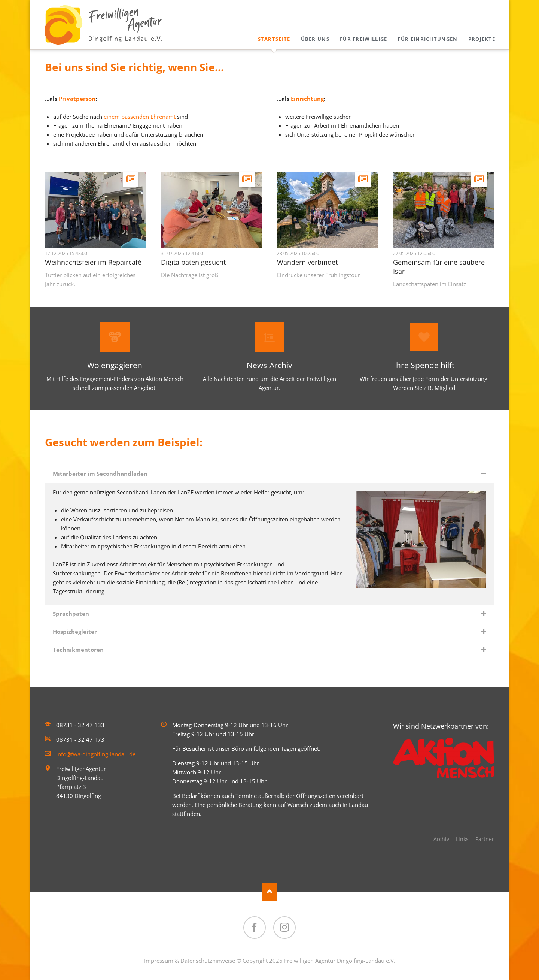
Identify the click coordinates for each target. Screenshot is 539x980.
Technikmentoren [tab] (78, 650)
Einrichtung (307, 99)
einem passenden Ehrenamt (140, 117)
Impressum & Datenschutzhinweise (190, 961)
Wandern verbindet (307, 262)
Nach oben (269, 892)
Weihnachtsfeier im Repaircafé (93, 262)
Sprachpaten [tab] (71, 614)
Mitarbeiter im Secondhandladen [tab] (100, 474)
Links (462, 839)
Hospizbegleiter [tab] (75, 632)
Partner (485, 839)
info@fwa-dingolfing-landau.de (96, 754)
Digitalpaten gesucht (193, 262)
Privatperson (77, 99)
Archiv (441, 839)
